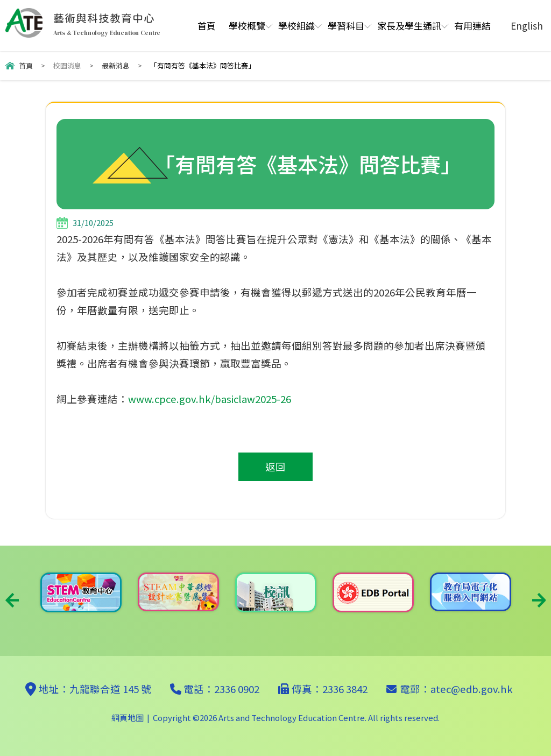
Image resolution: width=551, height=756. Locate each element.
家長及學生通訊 (409, 26)
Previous (12, 600)
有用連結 (472, 26)
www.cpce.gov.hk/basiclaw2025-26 (210, 399)
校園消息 (67, 65)
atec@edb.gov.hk (472, 689)
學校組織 (296, 26)
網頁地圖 (128, 718)
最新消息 (116, 65)
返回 (275, 467)
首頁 (207, 26)
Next (539, 600)
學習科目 (346, 26)
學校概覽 (247, 26)
